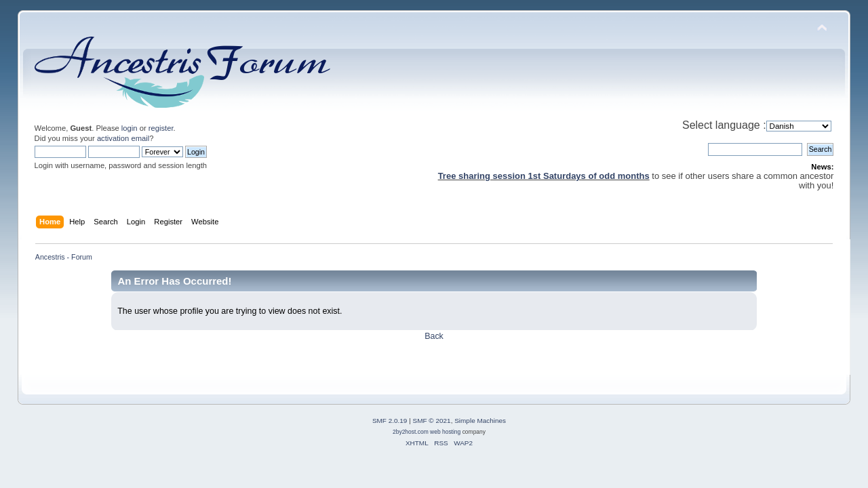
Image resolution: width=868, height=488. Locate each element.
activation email (123, 138)
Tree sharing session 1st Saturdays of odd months (544, 176)
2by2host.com (411, 432)
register (161, 128)
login (130, 128)
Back (434, 336)
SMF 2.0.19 (390, 421)
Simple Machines (480, 421)
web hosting (445, 432)
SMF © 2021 (432, 421)
